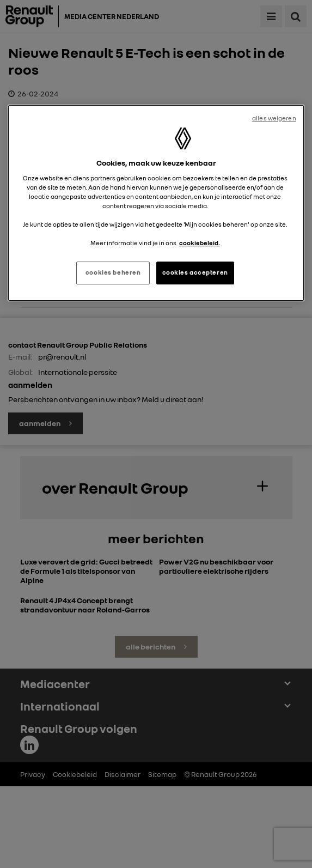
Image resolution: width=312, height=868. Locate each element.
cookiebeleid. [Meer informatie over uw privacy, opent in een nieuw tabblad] (200, 243)
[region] (156, 203)
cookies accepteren (195, 272)
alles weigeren (274, 118)
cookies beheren (113, 272)
